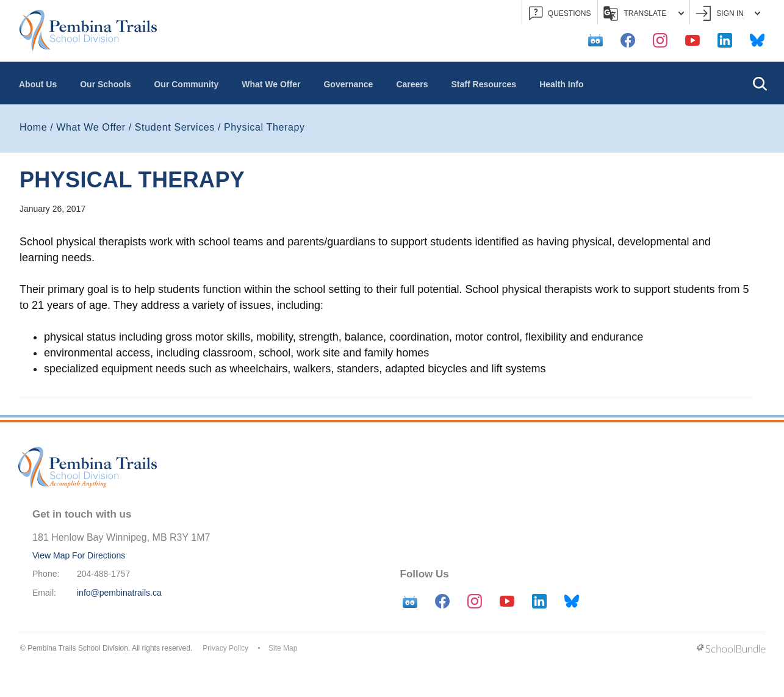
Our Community (186, 84)
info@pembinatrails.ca (119, 593)
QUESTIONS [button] (560, 14)
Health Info (561, 84)
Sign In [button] (728, 14)
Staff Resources (484, 84)
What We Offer (271, 84)
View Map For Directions (79, 555)
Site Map (283, 648)
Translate (644, 13)
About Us (38, 84)
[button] (760, 83)
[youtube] (692, 40)
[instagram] (660, 40)
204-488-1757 (103, 574)
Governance (348, 84)
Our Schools (105, 84)
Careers (412, 84)
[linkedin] (725, 40)
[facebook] (628, 40)
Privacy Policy (225, 648)
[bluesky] (757, 40)
